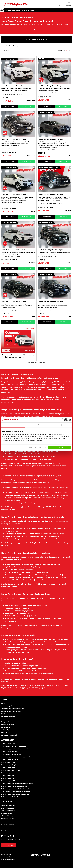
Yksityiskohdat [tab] (36, 425)
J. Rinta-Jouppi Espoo (8, 744)
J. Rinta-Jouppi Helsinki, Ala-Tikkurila (14, 746)
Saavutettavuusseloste (9, 859)
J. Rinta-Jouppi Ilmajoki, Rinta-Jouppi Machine (17, 757)
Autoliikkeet (8, 740)
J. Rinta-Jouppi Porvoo (9, 778)
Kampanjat (5, 722)
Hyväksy (60, 448)
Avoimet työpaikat (7, 706)
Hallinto (4, 703)
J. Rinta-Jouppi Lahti (8, 768)
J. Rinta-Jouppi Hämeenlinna (11, 754)
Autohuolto (7, 802)
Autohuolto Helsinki (8, 805)
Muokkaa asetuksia (36, 448)
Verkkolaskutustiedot (8, 717)
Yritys (4, 700)
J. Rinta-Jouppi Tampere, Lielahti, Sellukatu (16, 791)
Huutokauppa (7, 732)
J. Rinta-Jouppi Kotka (8, 762)
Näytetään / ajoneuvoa (36, 362)
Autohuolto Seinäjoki (8, 811)
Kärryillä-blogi (6, 727)
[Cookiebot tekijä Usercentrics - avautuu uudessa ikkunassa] (63, 420)
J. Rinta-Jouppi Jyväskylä (10, 760)
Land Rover (15, 17)
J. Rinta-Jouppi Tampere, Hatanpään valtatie (16, 789)
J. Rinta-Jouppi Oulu (8, 773)
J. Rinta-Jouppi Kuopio (9, 765)
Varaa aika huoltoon (8, 819)
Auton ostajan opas (8, 730)
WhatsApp (27, 106)
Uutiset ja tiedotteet (8, 724)
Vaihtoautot (6, 17)
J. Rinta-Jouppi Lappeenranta (11, 770)
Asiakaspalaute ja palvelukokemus (13, 709)
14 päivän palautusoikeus (10, 714)
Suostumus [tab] (13, 425)
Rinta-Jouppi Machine (9, 735)
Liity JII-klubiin (9, 845)
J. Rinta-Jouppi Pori (8, 776)
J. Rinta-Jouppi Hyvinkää (10, 752)
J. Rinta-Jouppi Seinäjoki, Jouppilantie (14, 786)
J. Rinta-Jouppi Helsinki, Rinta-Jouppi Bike (15, 749)
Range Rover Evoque (27, 17)
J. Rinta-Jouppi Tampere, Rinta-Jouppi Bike (16, 794)
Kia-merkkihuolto (7, 816)
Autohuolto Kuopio (8, 808)
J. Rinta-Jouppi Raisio (8, 781)
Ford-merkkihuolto (8, 813)
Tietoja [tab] (60, 425)
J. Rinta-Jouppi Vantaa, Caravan (12, 797)
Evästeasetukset (7, 857)
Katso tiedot (10, 106)
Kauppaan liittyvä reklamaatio (11, 711)
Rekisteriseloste (7, 855)
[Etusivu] (15, 4)
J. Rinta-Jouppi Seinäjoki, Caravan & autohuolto (17, 784)
